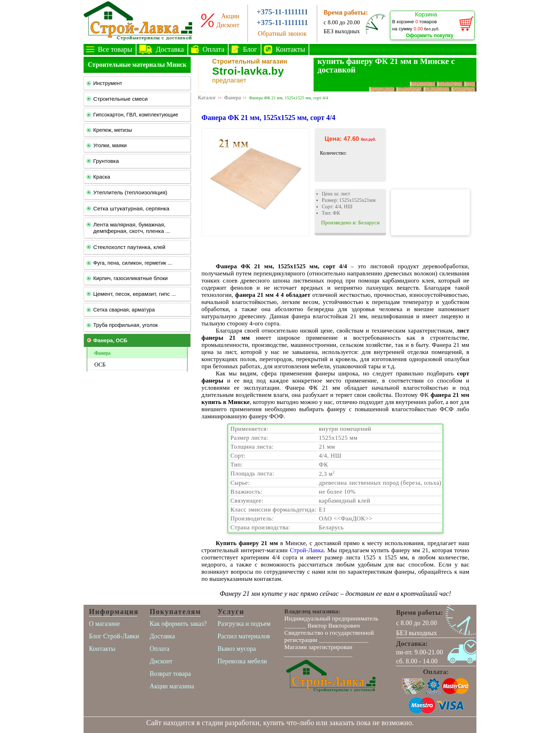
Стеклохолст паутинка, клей (129, 247)
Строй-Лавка (307, 550)
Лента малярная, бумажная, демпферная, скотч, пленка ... (132, 228)
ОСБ (100, 365)
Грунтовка (106, 161)
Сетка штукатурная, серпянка (131, 208)
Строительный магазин (250, 61)
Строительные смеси (120, 99)
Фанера (102, 353)
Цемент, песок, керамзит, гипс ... (135, 294)
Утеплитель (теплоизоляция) (130, 192)
